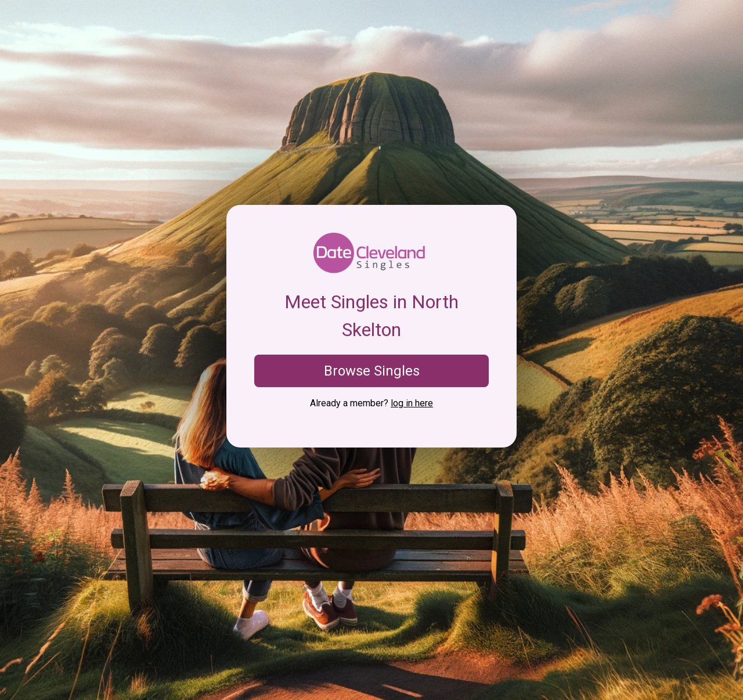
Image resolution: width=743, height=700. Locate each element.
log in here (412, 403)
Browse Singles (372, 371)
